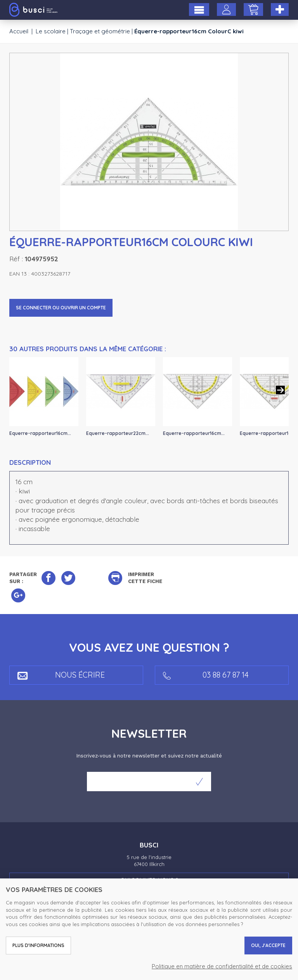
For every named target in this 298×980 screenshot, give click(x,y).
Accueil (19, 31)
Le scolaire (51, 31)
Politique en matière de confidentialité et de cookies (222, 966)
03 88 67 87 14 (206, 675)
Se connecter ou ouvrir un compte (61, 308)
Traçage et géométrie (100, 31)
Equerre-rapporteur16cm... (40, 433)
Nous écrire (61, 675)
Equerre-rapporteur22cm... (118, 433)
